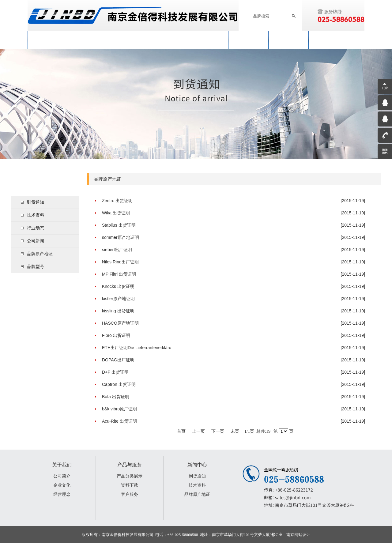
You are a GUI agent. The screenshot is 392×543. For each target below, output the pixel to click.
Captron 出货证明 (119, 384)
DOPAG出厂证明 (118, 360)
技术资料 (36, 215)
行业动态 (36, 228)
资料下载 (130, 485)
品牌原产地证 (40, 254)
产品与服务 (168, 40)
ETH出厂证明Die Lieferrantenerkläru (137, 348)
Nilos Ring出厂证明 (120, 262)
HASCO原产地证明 (120, 323)
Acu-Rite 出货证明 (119, 421)
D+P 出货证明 (115, 372)
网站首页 (48, 40)
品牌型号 (36, 266)
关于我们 (88, 40)
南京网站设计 (298, 535)
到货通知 (36, 202)
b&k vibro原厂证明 (119, 409)
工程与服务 (208, 40)
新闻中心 (128, 40)
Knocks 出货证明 (118, 286)
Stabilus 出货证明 (119, 225)
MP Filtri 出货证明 (119, 274)
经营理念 (62, 494)
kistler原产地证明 (118, 299)
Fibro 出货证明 (116, 335)
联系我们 (288, 40)
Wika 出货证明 (116, 213)
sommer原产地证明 (121, 237)
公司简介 (62, 476)
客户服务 (130, 494)
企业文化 (62, 485)
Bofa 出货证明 (116, 397)
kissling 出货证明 (118, 311)
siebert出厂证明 (117, 250)
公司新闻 (36, 241)
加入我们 (248, 40)
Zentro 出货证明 (117, 201)
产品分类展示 (130, 476)
